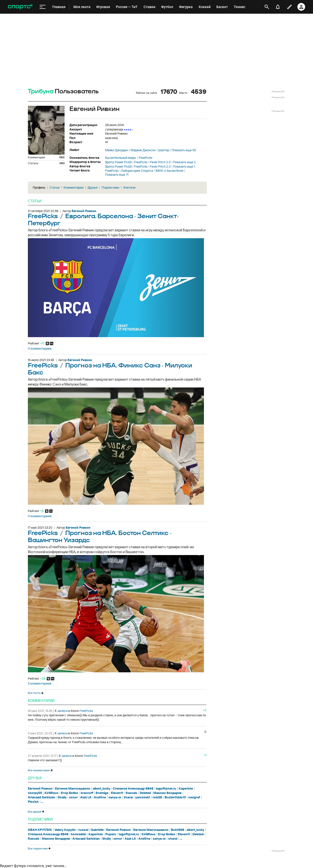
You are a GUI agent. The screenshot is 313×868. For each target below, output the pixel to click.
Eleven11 (117, 793)
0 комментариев (40, 349)
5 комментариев (40, 684)
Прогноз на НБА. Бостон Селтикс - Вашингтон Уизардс (100, 537)
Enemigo (102, 793)
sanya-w (115, 797)
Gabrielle (97, 830)
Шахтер (164, 150)
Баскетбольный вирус (121, 158)
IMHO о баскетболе (169, 171)
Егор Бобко (70, 793)
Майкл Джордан (117, 150)
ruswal (83, 830)
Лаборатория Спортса (137, 171)
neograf (194, 797)
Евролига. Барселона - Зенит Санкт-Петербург (103, 220)
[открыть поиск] (267, 7)
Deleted (145, 793)
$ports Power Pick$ (118, 162)
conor (73, 797)
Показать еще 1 (184, 167)
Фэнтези (129, 188)
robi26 (157, 797)
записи (62, 711)
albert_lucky (101, 789)
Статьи (54, 188)
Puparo (111, 834)
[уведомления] (278, 7)
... (42, 802)
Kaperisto (186, 789)
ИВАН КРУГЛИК (40, 830)
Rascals (131, 793)
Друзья (93, 188)
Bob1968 (178, 830)
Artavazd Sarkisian (42, 797)
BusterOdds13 (175, 797)
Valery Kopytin (65, 830)
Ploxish (33, 802)
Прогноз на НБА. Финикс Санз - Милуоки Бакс (110, 369)
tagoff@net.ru (166, 789)
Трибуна (41, 91)
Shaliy (62, 797)
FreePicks (146, 158)
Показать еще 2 (184, 162)
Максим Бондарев (167, 793)
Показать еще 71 (117, 175)
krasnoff (87, 793)
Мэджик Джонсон (143, 150)
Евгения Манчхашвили (73, 789)
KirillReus (51, 793)
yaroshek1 (143, 797)
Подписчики (110, 188)
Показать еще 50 (184, 150)
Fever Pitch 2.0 (160, 162)
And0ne (100, 797)
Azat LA (86, 797)
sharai (128, 797)
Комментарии (73, 188)
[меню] (43, 7)
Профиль (39, 188)
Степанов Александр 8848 (133, 789)
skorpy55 (35, 793)
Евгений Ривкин (40, 789)
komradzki (78, 834)
